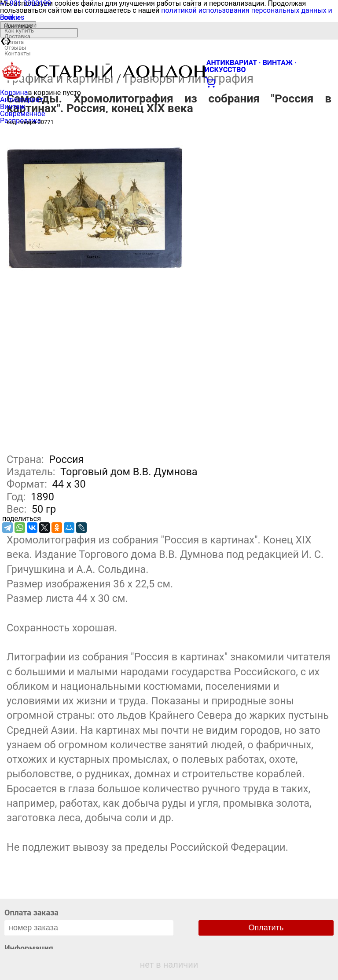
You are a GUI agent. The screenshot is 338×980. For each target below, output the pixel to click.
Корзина (14, 93)
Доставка (17, 36)
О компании (20, 25)
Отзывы (15, 48)
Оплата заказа (31, 913)
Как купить (19, 31)
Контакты (18, 53)
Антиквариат (22, 100)
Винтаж (13, 107)
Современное (23, 114)
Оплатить (266, 928)
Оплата (14, 42)
